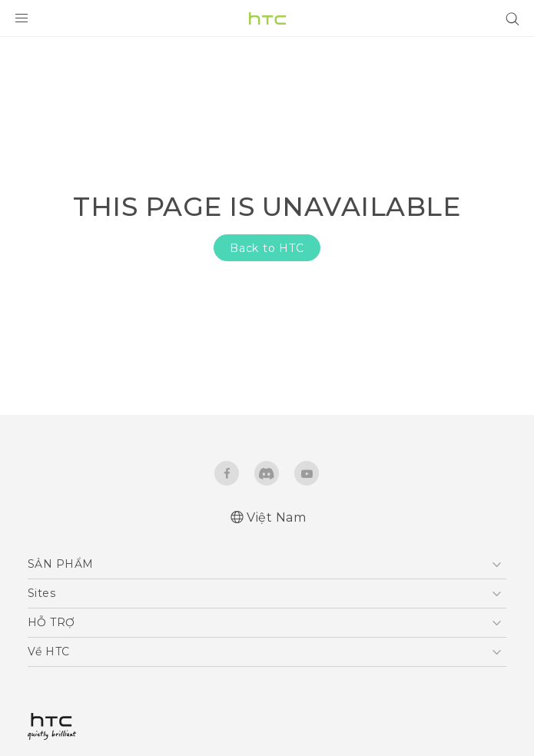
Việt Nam (276, 517)
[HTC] (267, 18)
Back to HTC (267, 248)
